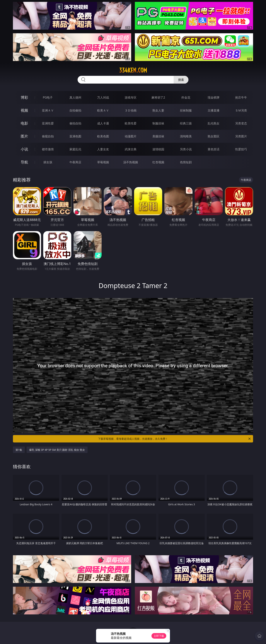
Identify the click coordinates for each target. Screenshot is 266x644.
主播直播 (214, 110)
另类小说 (186, 149)
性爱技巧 (241, 149)
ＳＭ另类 (241, 110)
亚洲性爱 (48, 123)
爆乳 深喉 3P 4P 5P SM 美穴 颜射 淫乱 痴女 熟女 (57, 450)
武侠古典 (131, 149)
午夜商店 (75, 162)
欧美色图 (103, 136)
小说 (24, 149)
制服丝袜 (158, 123)
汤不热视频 (131, 162)
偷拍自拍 (75, 123)
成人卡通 (103, 123)
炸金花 (186, 97)
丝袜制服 (186, 110)
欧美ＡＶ (103, 110)
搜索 (181, 80)
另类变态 (241, 123)
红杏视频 (158, 162)
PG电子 (48, 97)
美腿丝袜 (158, 136)
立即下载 (159, 636)
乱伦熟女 (214, 123)
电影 (24, 123)
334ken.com (133, 70)
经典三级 (186, 123)
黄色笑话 (214, 149)
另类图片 (241, 136)
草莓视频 (103, 162)
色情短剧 (186, 162)
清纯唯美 (186, 136)
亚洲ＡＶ (48, 110)
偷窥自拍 (48, 136)
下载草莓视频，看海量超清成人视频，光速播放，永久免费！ (175, 439)
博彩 (24, 97)
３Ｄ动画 (131, 110)
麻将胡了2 (158, 97)
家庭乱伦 (75, 149)
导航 (24, 162)
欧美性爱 (131, 123)
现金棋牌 (214, 97)
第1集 (19, 450)
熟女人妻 (158, 110)
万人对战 (103, 97)
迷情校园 (158, 149)
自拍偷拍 (75, 110)
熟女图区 (214, 136)
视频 (24, 110)
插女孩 (48, 162)
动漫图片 (131, 136)
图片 (24, 136)
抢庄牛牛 (241, 97)
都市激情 (48, 149)
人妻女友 (103, 149)
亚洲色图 (75, 136)
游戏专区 (131, 97)
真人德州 (75, 97)
